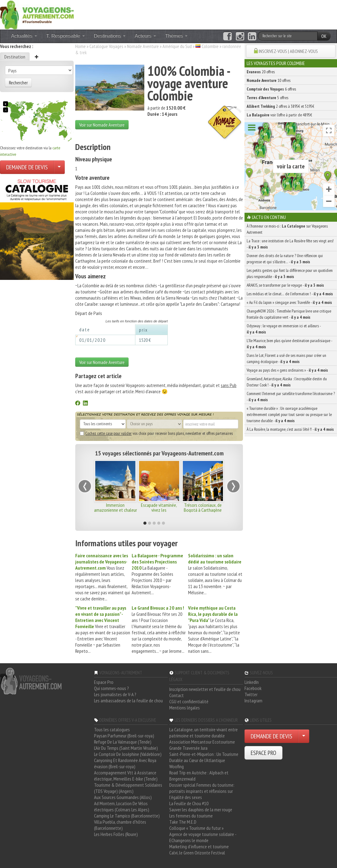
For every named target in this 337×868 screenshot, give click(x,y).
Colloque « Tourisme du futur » (196, 828)
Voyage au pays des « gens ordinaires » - (287, 370)
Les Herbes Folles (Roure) (116, 834)
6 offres (271, 89)
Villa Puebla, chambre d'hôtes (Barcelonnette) (120, 825)
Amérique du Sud (177, 46)
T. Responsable (66, 36)
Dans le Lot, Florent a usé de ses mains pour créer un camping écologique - (286, 358)
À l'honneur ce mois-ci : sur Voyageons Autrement (287, 229)
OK (324, 36)
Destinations (110, 36)
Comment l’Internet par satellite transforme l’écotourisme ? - (291, 397)
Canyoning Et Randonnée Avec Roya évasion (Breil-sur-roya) (125, 763)
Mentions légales (185, 708)
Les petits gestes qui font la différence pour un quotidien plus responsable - (290, 273)
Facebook (253, 688)
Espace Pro (104, 682)
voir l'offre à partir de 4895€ (279, 115)
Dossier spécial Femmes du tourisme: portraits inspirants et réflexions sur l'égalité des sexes (202, 791)
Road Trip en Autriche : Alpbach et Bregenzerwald (199, 776)
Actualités (24, 36)
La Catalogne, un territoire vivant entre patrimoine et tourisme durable (203, 733)
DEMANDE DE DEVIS (27, 167)
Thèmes (176, 36)
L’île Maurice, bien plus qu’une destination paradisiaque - (289, 344)
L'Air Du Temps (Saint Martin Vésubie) (126, 748)
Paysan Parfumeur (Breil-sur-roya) (124, 736)
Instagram (253, 700)
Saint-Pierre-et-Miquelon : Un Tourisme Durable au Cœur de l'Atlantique (204, 757)
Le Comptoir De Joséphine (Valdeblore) (128, 754)
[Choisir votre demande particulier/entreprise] (59, 167)
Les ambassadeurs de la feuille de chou (128, 700)
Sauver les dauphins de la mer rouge (201, 809)
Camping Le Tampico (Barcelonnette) (127, 816)
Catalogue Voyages (106, 46)
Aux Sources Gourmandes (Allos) (123, 797)
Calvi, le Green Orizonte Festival (197, 853)
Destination (15, 57)
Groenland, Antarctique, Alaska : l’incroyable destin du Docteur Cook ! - (287, 382)
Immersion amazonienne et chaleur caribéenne (115, 510)
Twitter (251, 694)
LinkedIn (252, 682)
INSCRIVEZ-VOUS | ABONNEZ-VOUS (288, 51)
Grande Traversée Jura (188, 748)
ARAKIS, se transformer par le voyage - (285, 285)
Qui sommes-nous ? (111, 688)
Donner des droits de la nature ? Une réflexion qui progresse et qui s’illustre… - (285, 259)
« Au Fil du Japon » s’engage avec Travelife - (289, 302)
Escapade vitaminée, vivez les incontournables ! (159, 510)
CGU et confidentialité (189, 701)
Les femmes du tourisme (191, 816)
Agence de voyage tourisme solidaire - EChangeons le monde (203, 837)
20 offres (261, 72)
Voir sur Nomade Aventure (102, 125)
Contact (177, 695)
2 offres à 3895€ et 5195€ (280, 106)
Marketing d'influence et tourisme (199, 846)
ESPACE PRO (263, 753)
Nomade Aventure (143, 46)
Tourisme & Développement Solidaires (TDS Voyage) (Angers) (128, 788)
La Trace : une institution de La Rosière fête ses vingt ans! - (290, 244)
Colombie (210, 46)
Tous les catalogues (112, 729)
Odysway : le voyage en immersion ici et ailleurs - (284, 329)
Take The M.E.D (183, 822)
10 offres (269, 80)
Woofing (177, 766)
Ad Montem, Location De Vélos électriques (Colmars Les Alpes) (122, 806)
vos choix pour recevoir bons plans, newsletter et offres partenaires (156, 433)
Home (80, 46)
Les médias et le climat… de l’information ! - (290, 294)
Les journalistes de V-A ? (115, 694)
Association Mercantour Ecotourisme (202, 742)
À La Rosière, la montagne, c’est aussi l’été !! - (290, 429)
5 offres (267, 98)
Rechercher (18, 83)
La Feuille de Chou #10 (189, 803)
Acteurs (145, 36)
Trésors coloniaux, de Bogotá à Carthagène (203, 507)
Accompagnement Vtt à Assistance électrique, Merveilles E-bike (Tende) (126, 776)
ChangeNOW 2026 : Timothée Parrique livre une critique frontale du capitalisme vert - (289, 314)
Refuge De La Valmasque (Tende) (123, 742)
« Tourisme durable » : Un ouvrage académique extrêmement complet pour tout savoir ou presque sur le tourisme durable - (289, 414)
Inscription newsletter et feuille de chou (205, 689)
